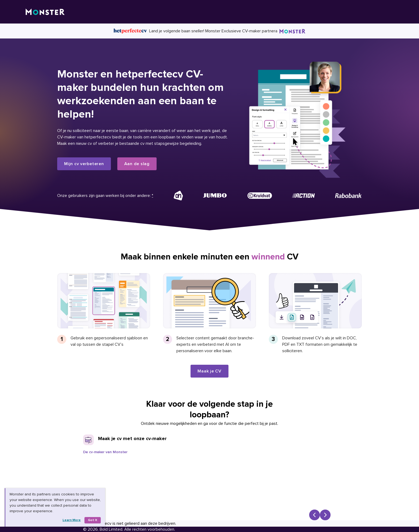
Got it (93, 520)
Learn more (72, 520)
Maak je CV (210, 371)
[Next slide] (325, 515)
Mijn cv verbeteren (84, 164)
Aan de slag (137, 164)
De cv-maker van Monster (105, 452)
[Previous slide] (315, 515)
